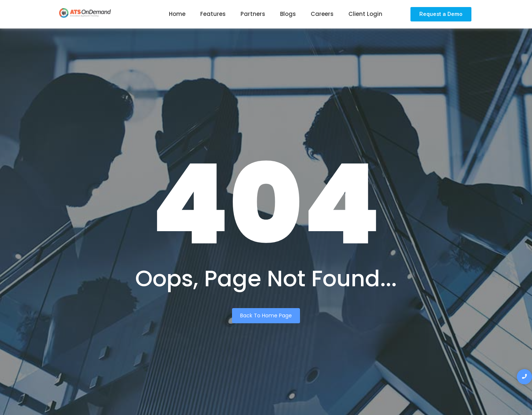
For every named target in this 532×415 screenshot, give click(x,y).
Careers (322, 14)
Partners (253, 14)
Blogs (288, 14)
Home (177, 14)
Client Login (365, 14)
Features (213, 14)
